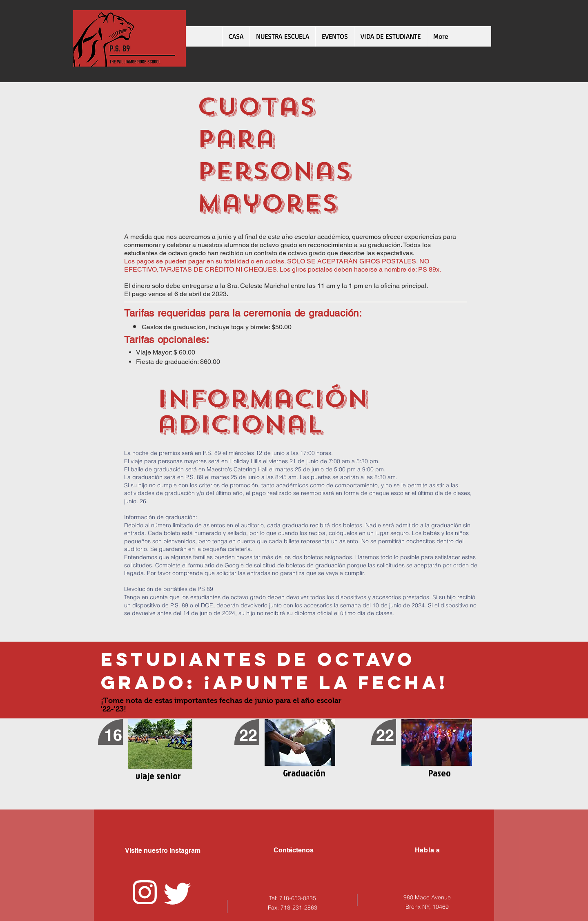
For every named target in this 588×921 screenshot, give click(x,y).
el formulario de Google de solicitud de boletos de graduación (264, 565)
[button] (390, 36)
